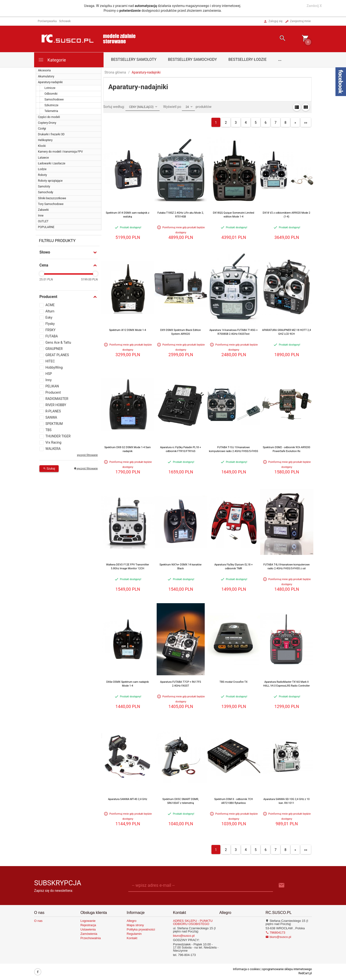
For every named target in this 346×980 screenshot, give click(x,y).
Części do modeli (49, 117)
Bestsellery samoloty (134, 59)
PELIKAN (52, 386)
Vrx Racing (53, 442)
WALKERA (53, 449)
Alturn (50, 311)
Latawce (43, 158)
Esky (49, 317)
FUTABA (52, 336)
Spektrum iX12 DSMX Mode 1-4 (128, 330)
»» (306, 123)
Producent (53, 392)
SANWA (51, 417)
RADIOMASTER (57, 399)
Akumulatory (46, 76)
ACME (50, 305)
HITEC (50, 361)
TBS (48, 430)
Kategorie (52, 60)
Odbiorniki (51, 94)
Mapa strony (135, 925)
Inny (49, 380)
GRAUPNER (54, 349)
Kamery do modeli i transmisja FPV (60, 152)
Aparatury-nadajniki (50, 82)
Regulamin (134, 934)
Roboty (42, 175)
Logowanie (88, 921)
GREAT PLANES (57, 355)
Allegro (131, 921)
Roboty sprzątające (50, 181)
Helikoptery (45, 140)
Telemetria (51, 111)
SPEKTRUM (54, 424)
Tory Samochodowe (51, 204)
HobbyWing (54, 367)
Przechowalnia (91, 938)
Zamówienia (89, 934)
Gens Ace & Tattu (58, 342)
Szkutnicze (51, 105)
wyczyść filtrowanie (87, 455)
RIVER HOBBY (56, 405)
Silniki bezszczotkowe (52, 198)
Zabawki (43, 210)
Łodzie (42, 169)
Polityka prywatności (141, 929)
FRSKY (50, 330)
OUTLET (43, 221)
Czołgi (42, 129)
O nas (38, 921)
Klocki (42, 146)
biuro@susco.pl (184, 936)
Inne (41, 216)
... (280, 59)
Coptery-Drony (47, 123)
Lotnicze (50, 88)
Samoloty (44, 186)
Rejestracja (88, 925)
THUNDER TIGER (58, 436)
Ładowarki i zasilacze (52, 163)
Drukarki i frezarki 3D (51, 134)
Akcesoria (44, 70)
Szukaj (49, 469)
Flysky (50, 324)
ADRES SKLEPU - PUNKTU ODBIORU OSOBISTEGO (193, 922)
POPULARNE (46, 227)
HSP (49, 374)
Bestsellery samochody (192, 59)
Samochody (46, 192)
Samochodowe (54, 99)
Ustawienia (88, 929)
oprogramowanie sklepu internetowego (287, 969)
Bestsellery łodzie (248, 59)
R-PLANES (53, 411)
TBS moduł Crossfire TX (234, 682)
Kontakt (132, 938)
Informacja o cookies (246, 969)
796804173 (275, 933)
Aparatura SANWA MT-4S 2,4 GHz (127, 799)
